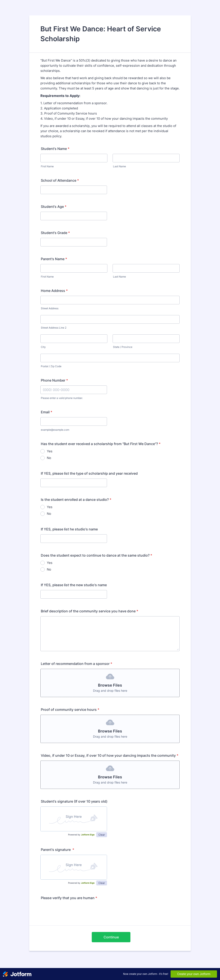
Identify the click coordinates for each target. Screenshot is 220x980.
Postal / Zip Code (51, 366)
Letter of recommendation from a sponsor (76, 664)
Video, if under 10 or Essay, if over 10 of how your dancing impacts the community (110, 755)
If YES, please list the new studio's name (74, 585)
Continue (111, 937)
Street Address (50, 308)
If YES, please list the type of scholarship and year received (89, 473)
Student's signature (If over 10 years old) (74, 801)
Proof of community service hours (70, 710)
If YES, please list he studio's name (69, 529)
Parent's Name (54, 259)
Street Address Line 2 (54, 328)
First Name (47, 166)
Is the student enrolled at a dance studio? (76, 500)
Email (47, 412)
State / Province (123, 347)
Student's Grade (55, 233)
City (43, 347)
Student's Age (54, 207)
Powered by (81, 835)
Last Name (119, 166)
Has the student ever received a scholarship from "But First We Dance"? (101, 444)
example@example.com (55, 430)
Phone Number (54, 380)
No (49, 458)
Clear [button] (102, 835)
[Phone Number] (74, 390)
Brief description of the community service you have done (89, 611)
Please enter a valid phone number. (62, 398)
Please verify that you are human (69, 898)
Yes (50, 451)
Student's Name (55, 149)
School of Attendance (60, 180)
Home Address (54, 291)
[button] (110, 683)
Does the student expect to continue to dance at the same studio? (96, 555)
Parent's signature (57, 850)
